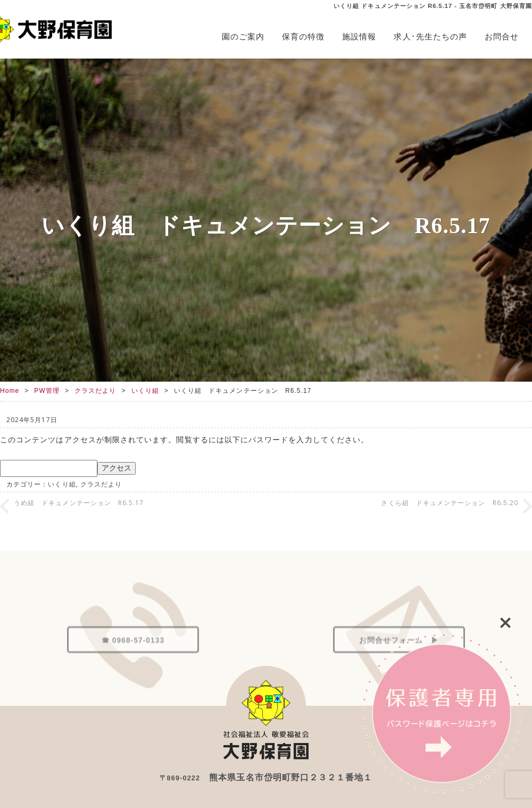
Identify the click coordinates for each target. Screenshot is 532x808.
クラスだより (95, 391)
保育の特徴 (303, 36)
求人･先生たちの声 (430, 36)
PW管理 (47, 391)
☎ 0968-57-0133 (133, 664)
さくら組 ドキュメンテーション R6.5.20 (450, 503)
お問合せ (502, 36)
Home (10, 391)
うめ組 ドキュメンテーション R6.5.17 (79, 503)
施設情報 (359, 36)
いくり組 (145, 391)
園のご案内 (243, 36)
